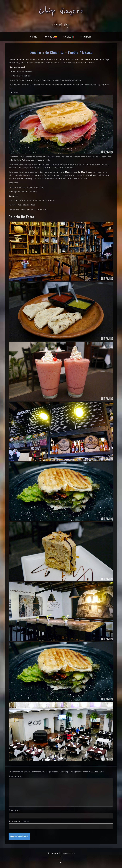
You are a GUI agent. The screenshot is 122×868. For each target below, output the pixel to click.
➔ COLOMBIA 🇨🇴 (50, 37)
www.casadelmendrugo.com (34, 209)
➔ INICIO (33, 37)
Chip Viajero (61, 11)
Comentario (17, 776)
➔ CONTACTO (86, 37)
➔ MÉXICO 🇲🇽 (69, 37)
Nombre (15, 810)
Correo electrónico (21, 821)
